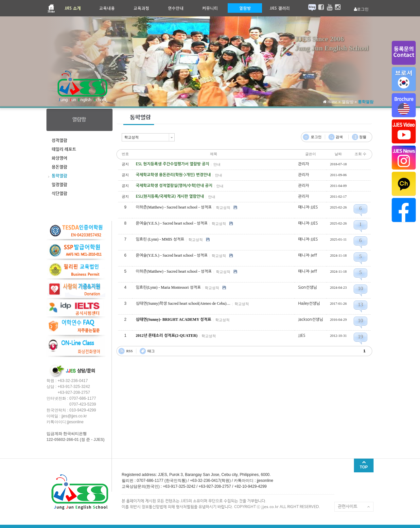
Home (332, 102)
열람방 (348, 102)
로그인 (316, 137)
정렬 (363, 137)
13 (360, 305)
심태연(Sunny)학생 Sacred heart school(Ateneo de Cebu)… (183, 303)
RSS (130, 351)
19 (360, 337)
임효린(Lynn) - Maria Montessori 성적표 (168, 287)
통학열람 (366, 102)
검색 (339, 137)
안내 (217, 164)
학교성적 (223, 208)
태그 (151, 351)
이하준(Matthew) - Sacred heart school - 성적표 (174, 207)
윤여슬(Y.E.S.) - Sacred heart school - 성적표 (172, 223)
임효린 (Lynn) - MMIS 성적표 (160, 239)
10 (360, 289)
